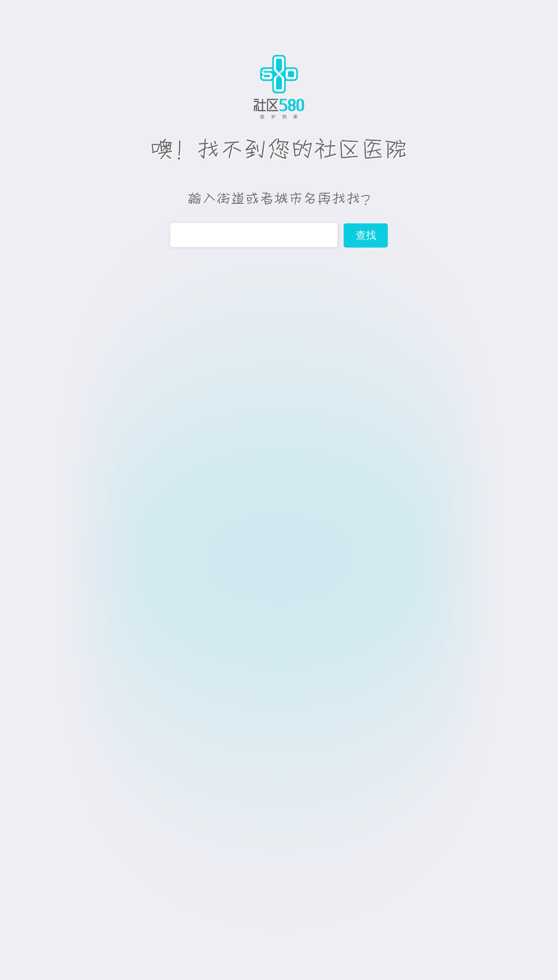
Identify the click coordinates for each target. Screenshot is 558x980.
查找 (366, 235)
